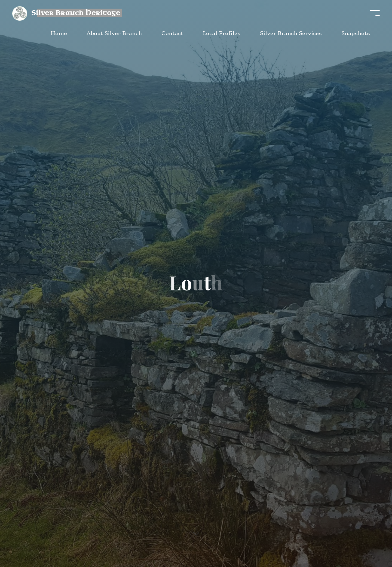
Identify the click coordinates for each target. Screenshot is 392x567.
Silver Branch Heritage (76, 13)
